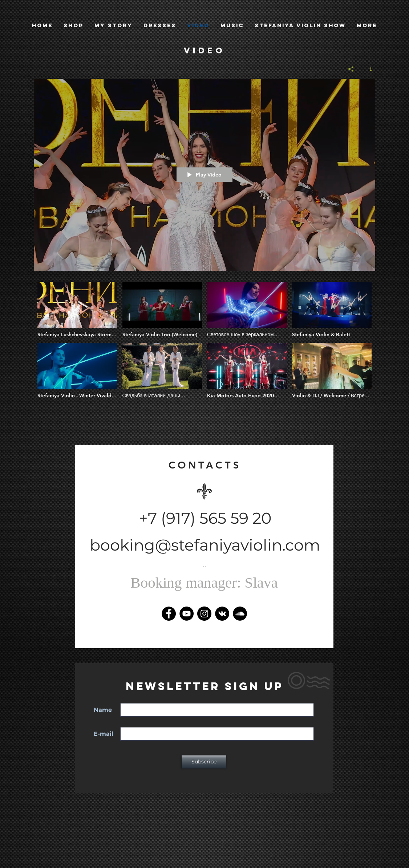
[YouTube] (187, 614)
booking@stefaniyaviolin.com (205, 545)
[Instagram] (204, 614)
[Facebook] (169, 614)
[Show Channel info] (368, 69)
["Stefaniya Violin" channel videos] (204, 349)
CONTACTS (205, 465)
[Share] (351, 69)
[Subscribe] (204, 762)
